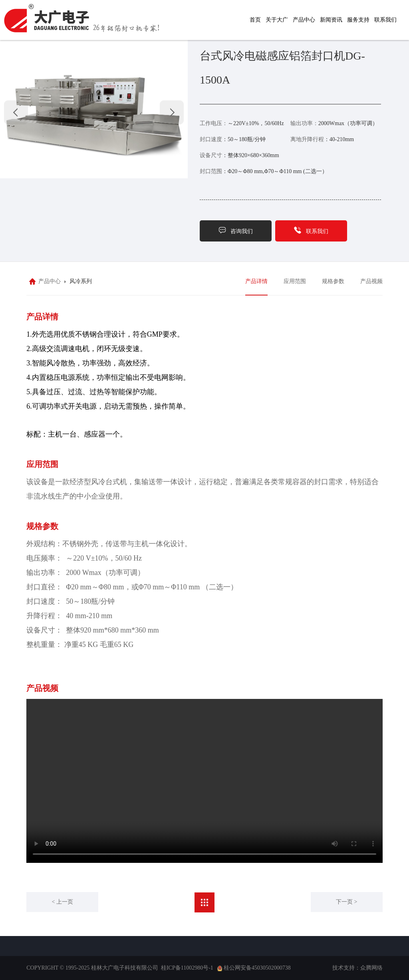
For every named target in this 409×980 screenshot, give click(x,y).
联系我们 (385, 20)
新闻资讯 (331, 20)
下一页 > (346, 902)
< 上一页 (63, 902)
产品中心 (304, 20)
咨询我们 (236, 230)
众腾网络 (371, 968)
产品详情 (256, 281)
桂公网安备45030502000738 (257, 968)
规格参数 (333, 281)
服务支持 (358, 20)
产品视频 (371, 281)
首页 (255, 20)
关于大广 (277, 20)
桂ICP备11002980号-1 (187, 968)
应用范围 (295, 281)
